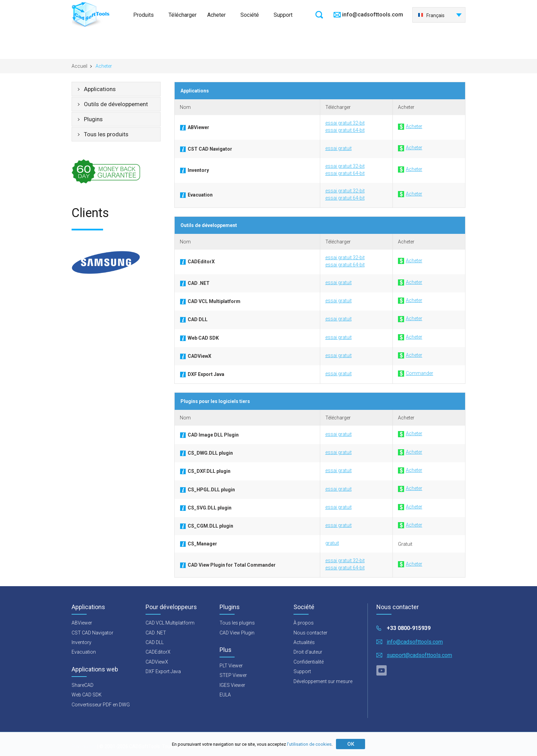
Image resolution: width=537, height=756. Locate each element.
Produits (143, 15)
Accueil (79, 66)
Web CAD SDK (87, 695)
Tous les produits (106, 134)
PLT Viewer (231, 666)
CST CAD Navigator (92, 633)
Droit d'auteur (308, 652)
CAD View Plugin (237, 633)
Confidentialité (309, 662)
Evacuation (84, 652)
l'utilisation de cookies (309, 744)
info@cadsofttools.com (373, 15)
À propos (304, 623)
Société (250, 15)
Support (283, 15)
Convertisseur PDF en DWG (101, 705)
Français (431, 15)
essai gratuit (339, 148)
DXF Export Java (163, 671)
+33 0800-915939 (409, 628)
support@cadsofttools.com (419, 655)
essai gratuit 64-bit (345, 130)
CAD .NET (156, 633)
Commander (416, 374)
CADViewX (157, 662)
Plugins (93, 119)
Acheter (216, 15)
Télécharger (183, 15)
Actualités (304, 642)
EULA (225, 695)
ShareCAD (83, 685)
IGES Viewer (232, 685)
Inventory (82, 642)
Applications (100, 89)
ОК (351, 744)
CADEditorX (158, 652)
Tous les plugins (237, 623)
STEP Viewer (233, 675)
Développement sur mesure (323, 681)
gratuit (332, 543)
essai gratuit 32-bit (345, 123)
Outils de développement (116, 104)
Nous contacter (310, 633)
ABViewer (82, 623)
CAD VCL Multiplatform (170, 623)
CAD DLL (155, 642)
